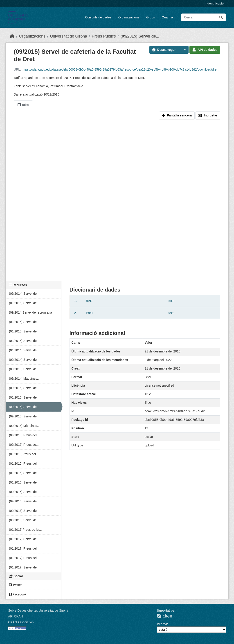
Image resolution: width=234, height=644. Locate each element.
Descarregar (164, 50)
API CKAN (15, 616)
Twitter (15, 585)
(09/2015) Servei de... (140, 36)
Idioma (162, 624)
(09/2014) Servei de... (24, 294)
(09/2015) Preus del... (24, 435)
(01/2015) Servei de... (24, 303)
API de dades (205, 50)
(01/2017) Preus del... (24, 548)
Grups (151, 17)
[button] (184, 50)
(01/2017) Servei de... (24, 539)
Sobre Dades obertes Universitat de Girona (38, 611)
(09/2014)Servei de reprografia (30, 312)
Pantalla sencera (177, 115)
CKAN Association (21, 622)
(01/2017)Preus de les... (26, 530)
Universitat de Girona (68, 36)
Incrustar (208, 115)
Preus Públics (104, 36)
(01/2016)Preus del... (24, 454)
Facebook (18, 594)
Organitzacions (129, 17)
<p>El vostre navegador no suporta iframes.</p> (117, 201)
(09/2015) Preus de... (24, 445)
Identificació (215, 3)
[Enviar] (221, 17)
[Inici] (12, 36)
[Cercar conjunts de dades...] (204, 17)
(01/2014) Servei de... (24, 350)
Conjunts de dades (98, 17)
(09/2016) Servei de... (24, 492)
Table (23, 105)
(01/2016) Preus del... (24, 464)
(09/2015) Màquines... (24, 426)
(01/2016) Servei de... (24, 473)
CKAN (164, 616)
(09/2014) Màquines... (24, 379)
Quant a (167, 17)
